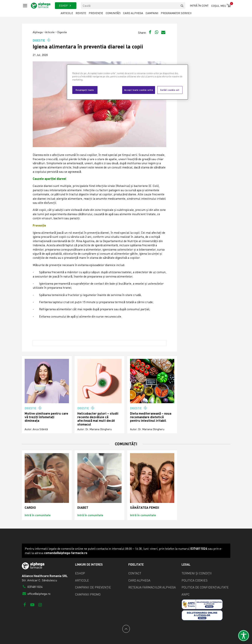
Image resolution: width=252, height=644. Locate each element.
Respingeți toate (85, 90)
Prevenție (96, 13)
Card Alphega (133, 13)
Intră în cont (199, 6)
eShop (80, 573)
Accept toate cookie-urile (139, 90)
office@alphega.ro (36, 594)
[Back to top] (126, 629)
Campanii (152, 13)
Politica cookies (195, 580)
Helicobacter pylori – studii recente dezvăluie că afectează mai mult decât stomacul (98, 419)
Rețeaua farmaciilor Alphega (152, 587)
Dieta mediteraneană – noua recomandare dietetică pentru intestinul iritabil (151, 417)
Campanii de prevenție (93, 587)
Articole (67, 13)
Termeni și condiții (197, 573)
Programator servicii (176, 13)
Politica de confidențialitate (205, 587)
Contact (135, 573)
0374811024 (32, 587)
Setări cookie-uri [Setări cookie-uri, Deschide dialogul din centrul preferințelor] (170, 90)
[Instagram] (40, 605)
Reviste (81, 13)
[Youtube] (32, 605)
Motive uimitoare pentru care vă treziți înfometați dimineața (46, 417)
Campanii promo (88, 594)
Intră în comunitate (38, 515)
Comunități (113, 13)
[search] (182, 6)
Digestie (62, 32)
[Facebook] (25, 605)
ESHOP (66, 6)
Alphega (38, 32)
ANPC (186, 594)
